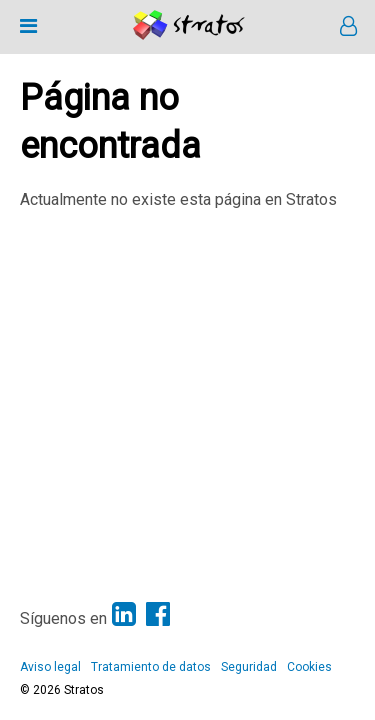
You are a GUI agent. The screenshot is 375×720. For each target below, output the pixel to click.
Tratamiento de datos (151, 667)
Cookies (309, 667)
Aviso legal (50, 667)
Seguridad (249, 667)
